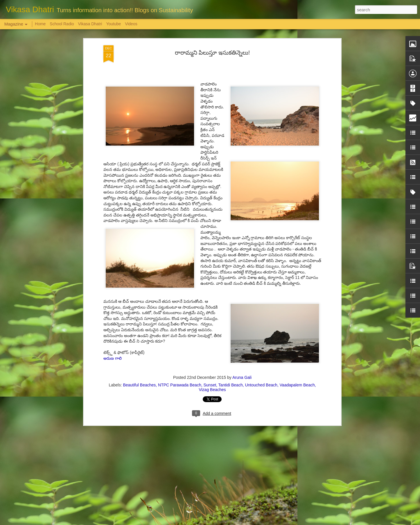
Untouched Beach (261, 361)
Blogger (228, 522)
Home (40, 24)
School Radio (62, 24)
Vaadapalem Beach (297, 361)
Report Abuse (245, 522)
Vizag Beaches (212, 366)
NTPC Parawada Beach (180, 361)
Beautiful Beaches (139, 361)
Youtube (113, 24)
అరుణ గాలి (113, 335)
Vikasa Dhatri (90, 24)
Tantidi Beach (231, 361)
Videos (131, 24)
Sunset (210, 361)
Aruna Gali (242, 354)
